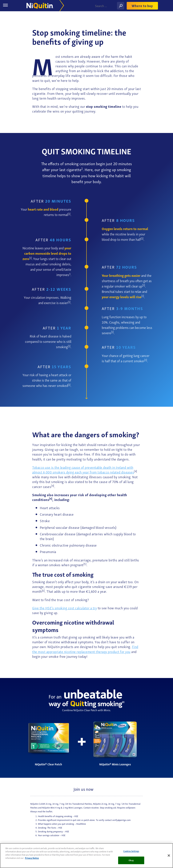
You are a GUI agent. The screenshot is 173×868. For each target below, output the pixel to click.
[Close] (169, 856)
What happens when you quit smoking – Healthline (62, 824)
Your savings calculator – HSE (52, 835)
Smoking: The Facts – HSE (50, 827)
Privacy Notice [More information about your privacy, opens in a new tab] (32, 858)
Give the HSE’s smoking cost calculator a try (64, 608)
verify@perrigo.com (121, 820)
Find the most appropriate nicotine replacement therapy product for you (85, 649)
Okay (131, 860)
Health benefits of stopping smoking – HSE (58, 816)
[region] (86, 856)
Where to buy (142, 6)
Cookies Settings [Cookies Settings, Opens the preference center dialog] (131, 851)
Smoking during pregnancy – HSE (53, 831)
